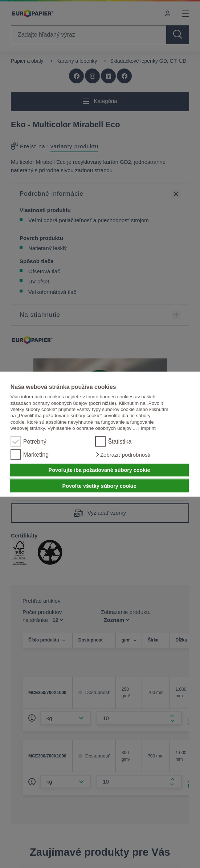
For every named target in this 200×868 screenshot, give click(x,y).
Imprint (148, 428)
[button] (123, 454)
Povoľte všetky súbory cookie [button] (99, 486)
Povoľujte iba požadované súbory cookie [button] (99, 470)
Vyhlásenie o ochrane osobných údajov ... (92, 428)
